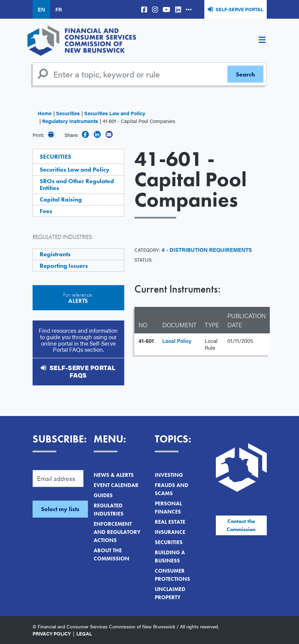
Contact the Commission (241, 525)
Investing (169, 475)
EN (41, 9)
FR (59, 9)
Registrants (55, 254)
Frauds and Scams (172, 489)
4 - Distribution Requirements (207, 250)
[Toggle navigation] (262, 41)
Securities (68, 113)
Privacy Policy (52, 633)
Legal (84, 633)
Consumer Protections (172, 575)
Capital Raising (61, 199)
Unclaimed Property (170, 593)
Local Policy (177, 341)
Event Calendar (116, 485)
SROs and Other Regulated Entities (77, 184)
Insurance (170, 532)
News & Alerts (114, 475)
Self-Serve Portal (239, 9)
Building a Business (170, 556)
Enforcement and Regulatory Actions (117, 532)
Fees (46, 211)
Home (45, 113)
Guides (103, 495)
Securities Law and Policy (115, 113)
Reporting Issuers (64, 266)
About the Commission (111, 554)
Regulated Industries (109, 510)
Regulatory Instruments (70, 121)
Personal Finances (168, 508)
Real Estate (170, 522)
